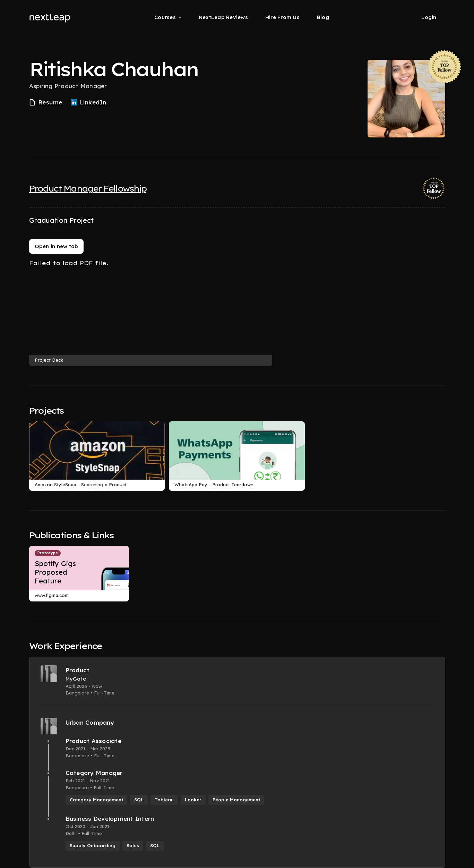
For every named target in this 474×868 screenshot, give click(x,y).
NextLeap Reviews (223, 17)
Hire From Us (282, 17)
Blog (323, 17)
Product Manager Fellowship (88, 188)
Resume (46, 102)
